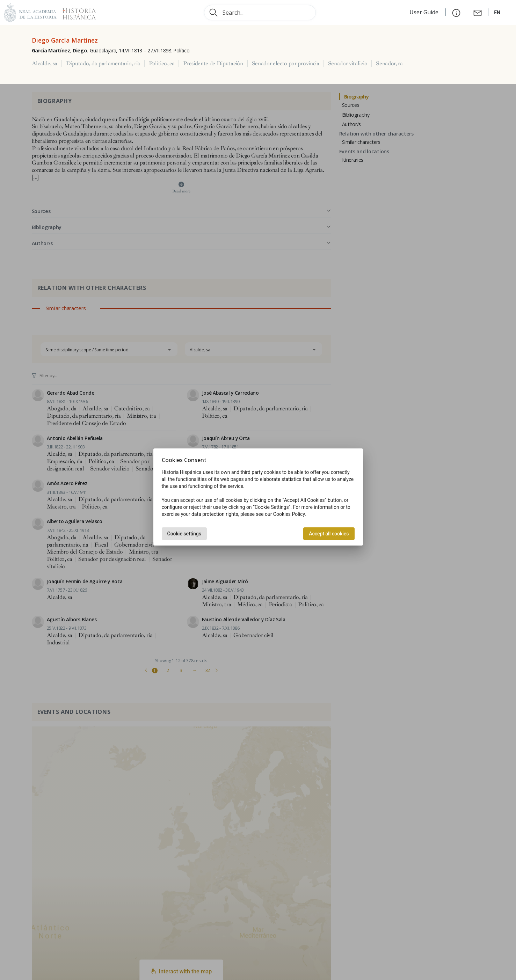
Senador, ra (389, 64)
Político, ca (162, 64)
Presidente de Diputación (213, 64)
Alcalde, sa (45, 64)
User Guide (425, 12)
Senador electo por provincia (286, 64)
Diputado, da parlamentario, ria (103, 64)
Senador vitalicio (348, 64)
